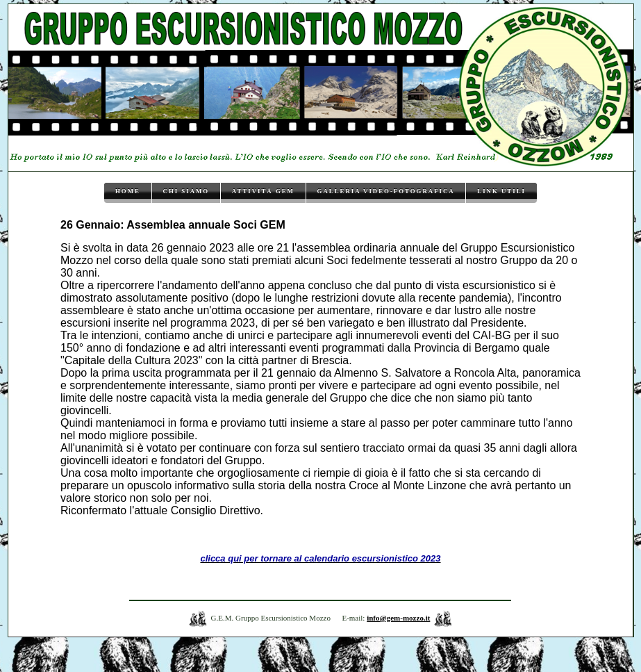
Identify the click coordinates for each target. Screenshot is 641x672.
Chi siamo (186, 191)
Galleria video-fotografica (386, 191)
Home (128, 191)
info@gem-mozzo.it (398, 618)
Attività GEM (263, 191)
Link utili (501, 191)
